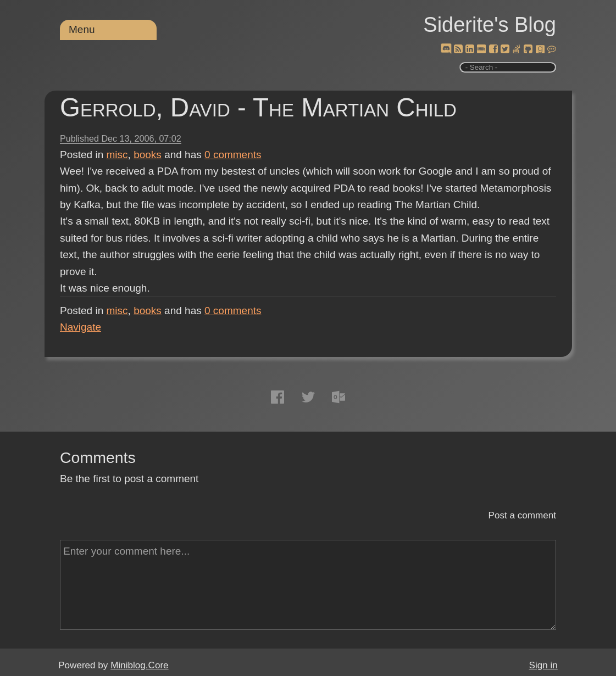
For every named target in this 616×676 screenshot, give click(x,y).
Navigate (81, 327)
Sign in (543, 665)
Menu (82, 29)
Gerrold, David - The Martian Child (258, 107)
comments (233, 155)
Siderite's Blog (490, 25)
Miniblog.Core (139, 665)
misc (117, 155)
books (148, 155)
